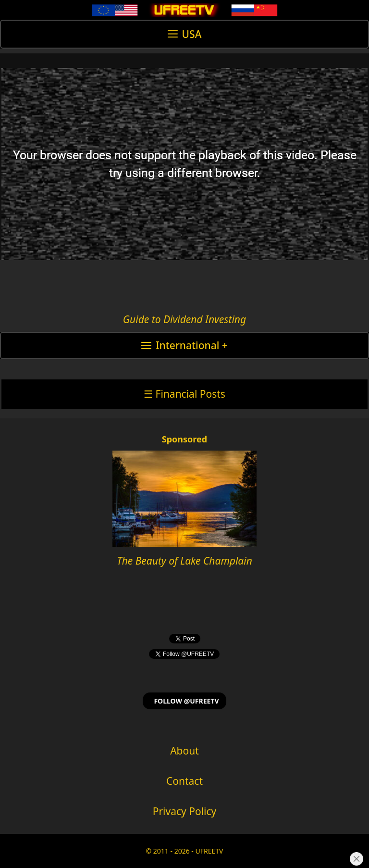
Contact (184, 781)
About (184, 751)
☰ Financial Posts (184, 394)
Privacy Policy (185, 811)
